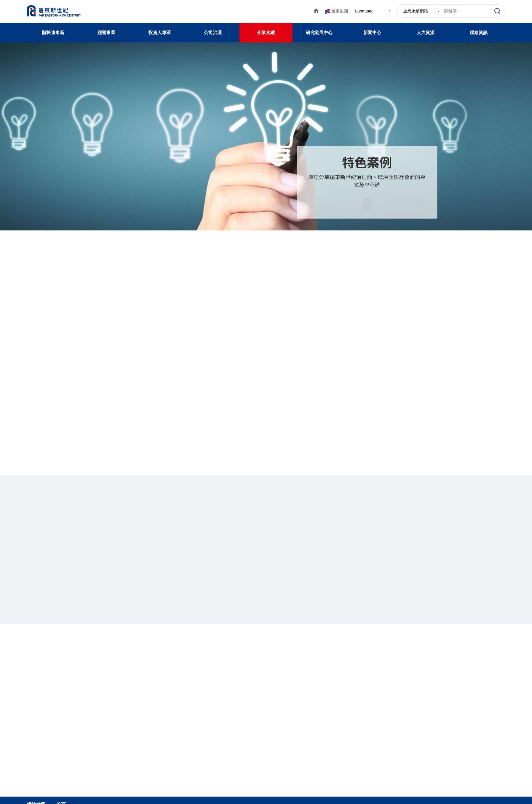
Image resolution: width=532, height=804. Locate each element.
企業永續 (266, 32)
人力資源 (426, 32)
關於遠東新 (53, 32)
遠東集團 (340, 11)
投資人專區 (160, 32)
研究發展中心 (319, 32)
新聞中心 (372, 32)
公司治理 (213, 32)
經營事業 (106, 32)
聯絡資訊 (479, 32)
